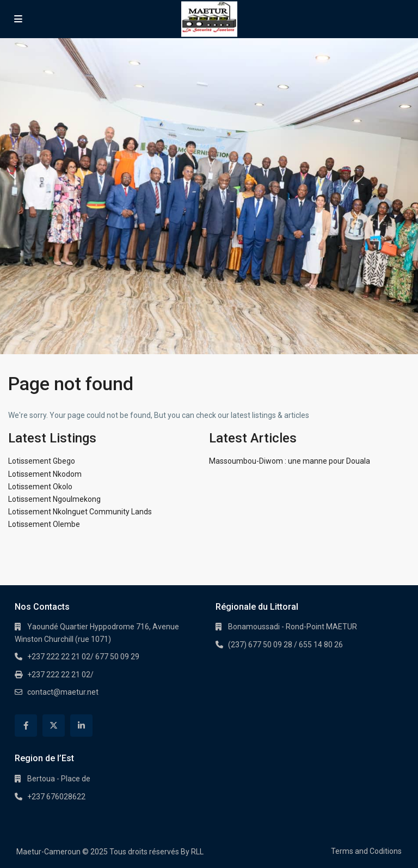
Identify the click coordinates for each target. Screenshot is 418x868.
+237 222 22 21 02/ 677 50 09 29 (83, 657)
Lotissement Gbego (42, 461)
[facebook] (26, 726)
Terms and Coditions (366, 851)
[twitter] (54, 726)
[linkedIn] (81, 726)
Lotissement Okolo (40, 487)
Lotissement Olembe (44, 524)
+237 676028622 (56, 797)
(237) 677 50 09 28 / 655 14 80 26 (285, 645)
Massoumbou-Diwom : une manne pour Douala (290, 461)
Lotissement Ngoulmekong (54, 499)
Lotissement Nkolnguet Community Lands (80, 512)
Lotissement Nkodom (45, 474)
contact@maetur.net (63, 692)
